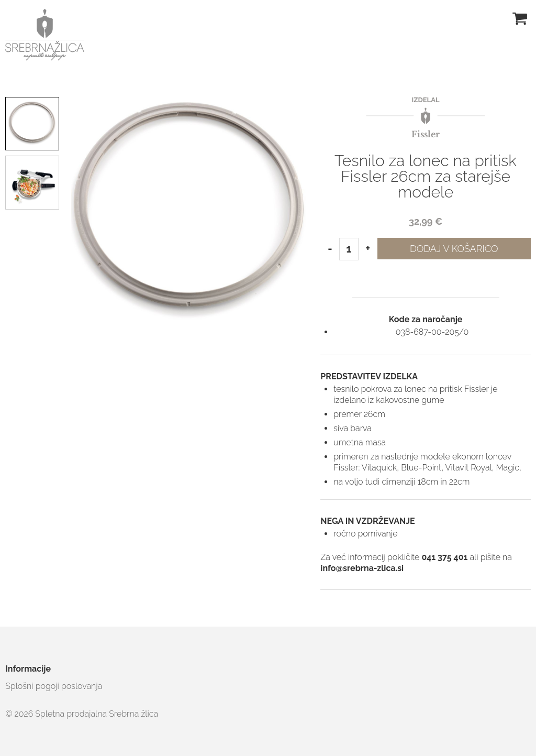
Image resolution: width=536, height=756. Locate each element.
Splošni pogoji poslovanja (54, 686)
